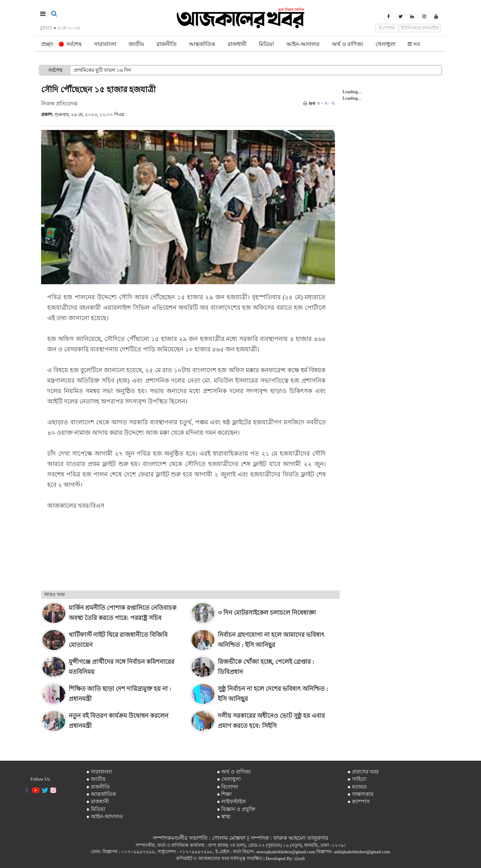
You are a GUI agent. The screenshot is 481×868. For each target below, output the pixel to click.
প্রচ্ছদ (47, 44)
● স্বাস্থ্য (224, 817)
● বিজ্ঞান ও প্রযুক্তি (236, 809)
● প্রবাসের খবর (363, 772)
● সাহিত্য (357, 779)
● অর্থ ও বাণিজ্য (234, 772)
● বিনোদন (228, 787)
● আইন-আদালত (104, 817)
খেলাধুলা (385, 44)
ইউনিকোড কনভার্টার (420, 28)
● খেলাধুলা (229, 779)
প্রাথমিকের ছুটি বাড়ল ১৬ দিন (102, 70)
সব (414, 44)
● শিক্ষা (224, 794)
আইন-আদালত (303, 44)
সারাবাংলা (105, 44)
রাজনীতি (167, 44)
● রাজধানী (98, 802)
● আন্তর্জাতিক (101, 794)
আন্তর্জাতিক (202, 44)
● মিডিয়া (96, 809)
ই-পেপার (387, 28)
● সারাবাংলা (99, 772)
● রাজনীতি (98, 787)
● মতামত (357, 787)
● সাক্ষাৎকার (360, 794)
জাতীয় (136, 44)
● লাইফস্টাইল (232, 802)
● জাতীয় (96, 779)
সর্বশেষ (70, 44)
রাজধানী (237, 44)
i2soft (300, 858)
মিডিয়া (266, 44)
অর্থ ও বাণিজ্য (348, 44)
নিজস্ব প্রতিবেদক (59, 104)
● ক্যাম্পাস (358, 802)
